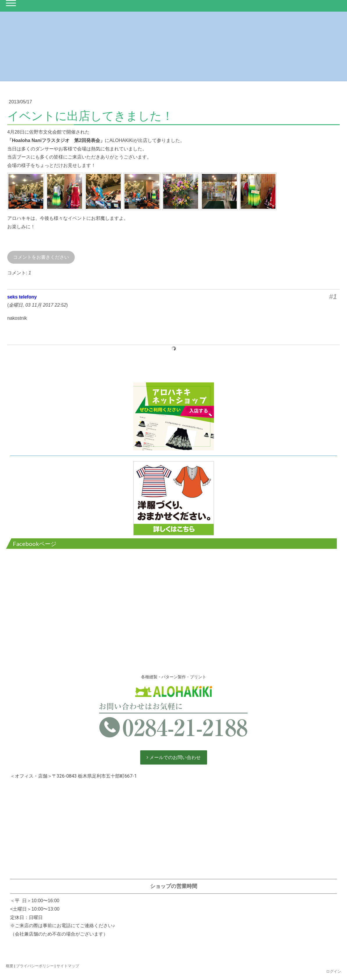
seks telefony (22, 297)
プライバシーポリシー (35, 966)
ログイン (334, 971)
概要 (10, 966)
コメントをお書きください (41, 257)
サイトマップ (68, 966)
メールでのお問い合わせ (175, 757)
